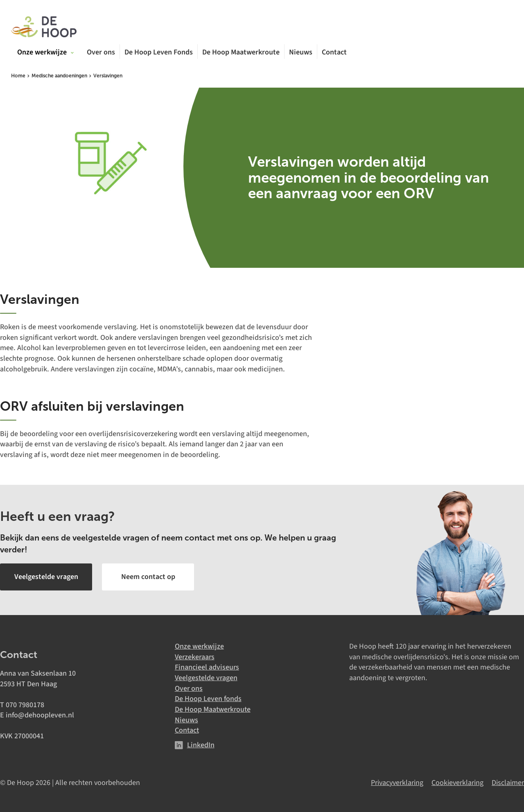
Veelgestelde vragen (206, 678)
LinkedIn (201, 745)
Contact (334, 52)
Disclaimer (508, 783)
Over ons (101, 52)
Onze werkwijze (199, 646)
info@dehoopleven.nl (40, 715)
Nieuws (301, 52)
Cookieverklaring (457, 783)
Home (18, 76)
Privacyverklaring (397, 783)
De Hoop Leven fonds (208, 699)
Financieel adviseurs (207, 667)
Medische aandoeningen (59, 76)
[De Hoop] (44, 28)
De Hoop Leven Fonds (159, 52)
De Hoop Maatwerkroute (241, 52)
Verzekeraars (195, 657)
